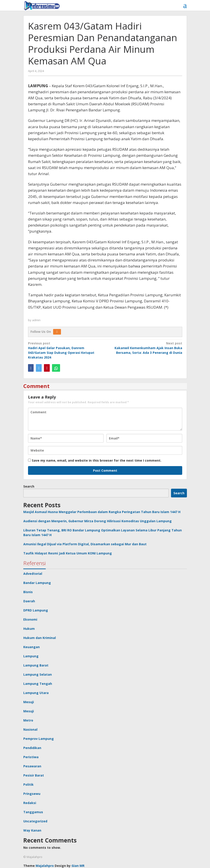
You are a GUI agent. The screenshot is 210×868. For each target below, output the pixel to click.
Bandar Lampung (37, 583)
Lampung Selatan (38, 674)
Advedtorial (33, 574)
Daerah (29, 601)
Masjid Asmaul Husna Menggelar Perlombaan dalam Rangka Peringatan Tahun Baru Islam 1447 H (102, 512)
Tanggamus (33, 812)
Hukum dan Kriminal (40, 638)
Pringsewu (32, 794)
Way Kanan (32, 830)
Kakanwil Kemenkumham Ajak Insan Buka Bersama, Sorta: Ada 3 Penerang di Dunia (145, 348)
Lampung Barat (36, 665)
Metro (28, 720)
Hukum (29, 629)
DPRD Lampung (36, 610)
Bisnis (28, 592)
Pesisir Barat (34, 775)
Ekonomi (30, 619)
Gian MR (78, 866)
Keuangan (31, 647)
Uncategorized (35, 821)
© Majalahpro (33, 857)
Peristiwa (31, 757)
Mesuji (29, 702)
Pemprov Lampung (39, 739)
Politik (28, 784)
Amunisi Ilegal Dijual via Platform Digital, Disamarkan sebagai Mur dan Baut (85, 544)
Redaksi (30, 803)
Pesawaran (32, 766)
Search (29, 486)
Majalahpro (45, 866)
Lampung (31, 656)
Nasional (30, 729)
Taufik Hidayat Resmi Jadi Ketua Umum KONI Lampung (68, 553)
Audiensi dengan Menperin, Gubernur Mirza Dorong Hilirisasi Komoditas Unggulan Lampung (97, 521)
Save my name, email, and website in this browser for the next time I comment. (97, 460)
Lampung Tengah (38, 684)
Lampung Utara (36, 693)
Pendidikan (32, 748)
